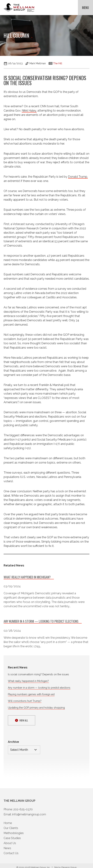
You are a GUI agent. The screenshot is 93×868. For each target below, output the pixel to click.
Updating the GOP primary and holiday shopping (36, 708)
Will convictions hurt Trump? (25, 701)
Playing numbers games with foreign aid (31, 694)
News (7, 851)
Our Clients (11, 831)
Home (8, 826)
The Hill (58, 63)
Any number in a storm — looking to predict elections (39, 688)
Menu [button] (85, 8)
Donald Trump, (78, 177)
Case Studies (12, 841)
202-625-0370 (23, 812)
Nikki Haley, (29, 111)
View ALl (22, 720)
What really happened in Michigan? (28, 681)
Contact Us (11, 856)
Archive (13, 742)
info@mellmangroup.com (29, 817)
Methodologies (14, 836)
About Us (10, 846)
